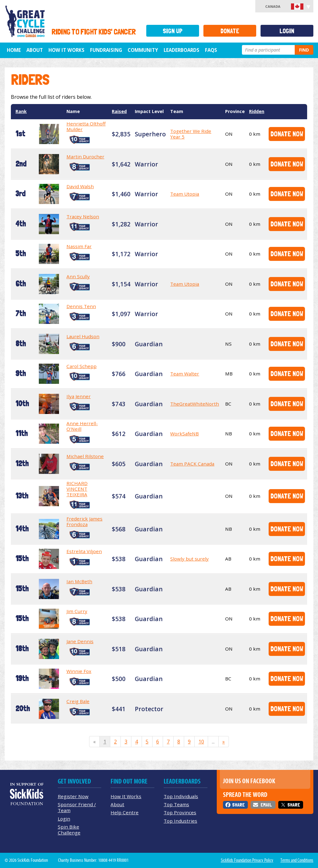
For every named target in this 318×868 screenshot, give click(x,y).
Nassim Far (79, 246)
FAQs (211, 50)
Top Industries (180, 821)
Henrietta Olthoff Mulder (86, 126)
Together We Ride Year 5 (191, 134)
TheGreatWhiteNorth (195, 404)
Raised (119, 111)
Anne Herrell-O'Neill (82, 426)
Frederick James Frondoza (84, 521)
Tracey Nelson (83, 216)
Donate (230, 31)
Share (238, 805)
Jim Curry (77, 611)
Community (143, 50)
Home (14, 50)
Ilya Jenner (79, 396)
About (35, 50)
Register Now (73, 796)
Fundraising (106, 50)
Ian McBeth (79, 581)
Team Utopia (185, 194)
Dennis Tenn (81, 306)
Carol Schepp (82, 366)
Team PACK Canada (192, 464)
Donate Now (287, 134)
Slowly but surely (189, 559)
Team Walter (185, 374)
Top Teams (176, 804)
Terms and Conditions (297, 860)
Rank (21, 111)
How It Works (66, 50)
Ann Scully (78, 276)
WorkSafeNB (184, 434)
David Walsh (80, 186)
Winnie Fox (79, 671)
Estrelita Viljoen (84, 551)
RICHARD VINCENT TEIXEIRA (77, 489)
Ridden (257, 111)
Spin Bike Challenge (69, 830)
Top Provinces (180, 812)
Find (304, 50)
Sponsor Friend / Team (77, 807)
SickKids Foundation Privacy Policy (247, 860)
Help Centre (125, 812)
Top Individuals (181, 796)
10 (201, 742)
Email (266, 805)
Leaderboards (182, 50)
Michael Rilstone (85, 456)
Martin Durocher (85, 157)
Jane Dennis (80, 641)
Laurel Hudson (83, 336)
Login (287, 31)
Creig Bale (78, 701)
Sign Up (173, 31)
